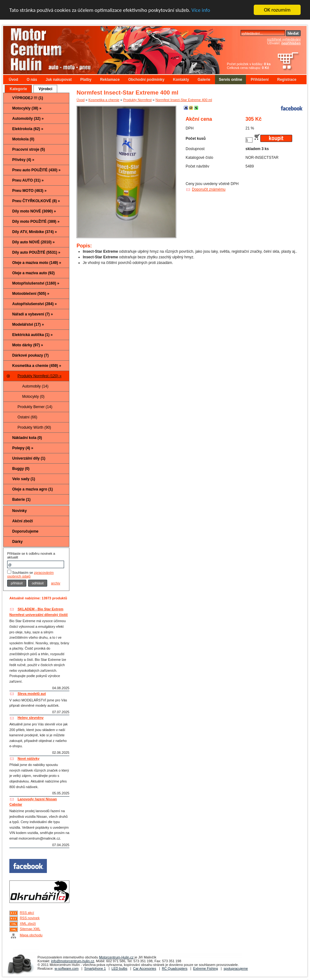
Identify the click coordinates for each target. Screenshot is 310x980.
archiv (55, 583)
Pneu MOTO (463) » (29, 191)
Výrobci (45, 89)
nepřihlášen (291, 43)
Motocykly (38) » (27, 108)
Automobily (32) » (28, 119)
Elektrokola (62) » (28, 129)
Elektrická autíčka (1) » (32, 335)
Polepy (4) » (23, 448)
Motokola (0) (23, 139)
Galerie (204, 80)
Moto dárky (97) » (28, 345)
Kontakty (181, 80)
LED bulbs (120, 968)
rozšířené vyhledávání (284, 39)
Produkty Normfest (137, 100)
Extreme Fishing (205, 968)
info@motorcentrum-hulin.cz (72, 961)
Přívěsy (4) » (23, 160)
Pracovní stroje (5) (29, 149)
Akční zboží (22, 521)
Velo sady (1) (24, 479)
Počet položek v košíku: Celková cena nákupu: (249, 66)
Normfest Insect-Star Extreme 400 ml (184, 100)
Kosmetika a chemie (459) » (37, 366)
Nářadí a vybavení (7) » (32, 314)
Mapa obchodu (31, 935)
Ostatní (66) (27, 417)
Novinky (20, 511)
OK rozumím (277, 10)
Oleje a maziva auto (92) (33, 273)
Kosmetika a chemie (104, 100)
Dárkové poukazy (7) (30, 355)
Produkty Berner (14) (35, 407)
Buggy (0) (21, 469)
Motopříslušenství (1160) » (36, 283)
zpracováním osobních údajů (30, 574)
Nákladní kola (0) (27, 438)
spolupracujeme (236, 968)
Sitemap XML (30, 929)
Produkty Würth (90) (34, 427)
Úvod (13, 80)
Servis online (230, 80)
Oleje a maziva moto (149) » (37, 263)
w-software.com (66, 968)
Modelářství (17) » (28, 324)
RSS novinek (30, 918)
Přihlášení (260, 80)
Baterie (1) (21, 500)
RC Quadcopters (175, 968)
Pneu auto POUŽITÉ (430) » (36, 170)
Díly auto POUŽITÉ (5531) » (36, 252)
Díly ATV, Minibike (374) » (35, 232)
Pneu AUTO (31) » (28, 180)
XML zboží (28, 924)
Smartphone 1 (95, 968)
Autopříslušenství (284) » (35, 304)
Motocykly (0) (33, 397)
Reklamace (110, 80)
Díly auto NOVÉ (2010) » (33, 242)
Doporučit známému (209, 189)
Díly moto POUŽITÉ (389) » (36, 222)
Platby (86, 80)
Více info (201, 10)
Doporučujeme (25, 531)
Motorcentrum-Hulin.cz (116, 957)
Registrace (287, 80)
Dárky (17, 542)
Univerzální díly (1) (29, 458)
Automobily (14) (35, 386)
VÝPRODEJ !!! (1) (28, 98)
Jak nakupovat (59, 80)
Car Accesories (145, 968)
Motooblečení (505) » (31, 294)
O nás (32, 80)
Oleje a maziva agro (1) (32, 489)
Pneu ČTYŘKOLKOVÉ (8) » (36, 201)
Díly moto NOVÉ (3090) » (34, 211)
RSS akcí (27, 913)
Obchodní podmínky (146, 80)
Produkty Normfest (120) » (40, 376)
